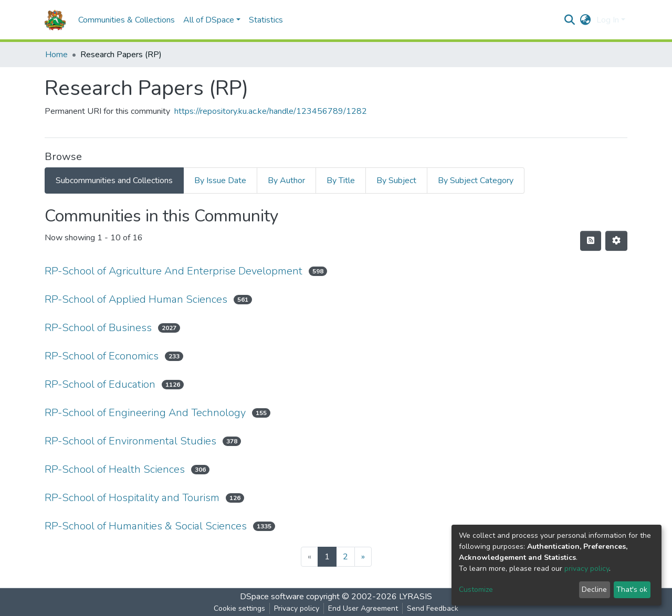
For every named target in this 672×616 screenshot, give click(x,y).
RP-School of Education (100, 384)
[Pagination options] (616, 241)
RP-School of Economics (102, 356)
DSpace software (272, 597)
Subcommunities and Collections (114, 180)
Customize (476, 590)
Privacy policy (297, 608)
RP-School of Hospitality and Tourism (132, 498)
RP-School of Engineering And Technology (145, 413)
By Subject (396, 180)
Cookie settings (239, 608)
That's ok (632, 590)
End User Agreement (363, 608)
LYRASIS (416, 597)
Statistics (266, 20)
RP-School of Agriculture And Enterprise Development (174, 271)
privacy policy (587, 569)
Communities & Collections (127, 20)
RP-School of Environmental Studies (130, 441)
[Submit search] (570, 20)
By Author (286, 180)
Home (56, 55)
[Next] (363, 557)
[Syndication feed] (591, 241)
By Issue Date (220, 180)
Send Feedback (433, 608)
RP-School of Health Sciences (115, 469)
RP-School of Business (98, 328)
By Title (341, 180)
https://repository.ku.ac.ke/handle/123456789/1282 (271, 111)
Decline (594, 590)
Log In (608, 20)
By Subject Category (476, 180)
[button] (586, 20)
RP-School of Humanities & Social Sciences (146, 526)
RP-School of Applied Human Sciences (136, 299)
